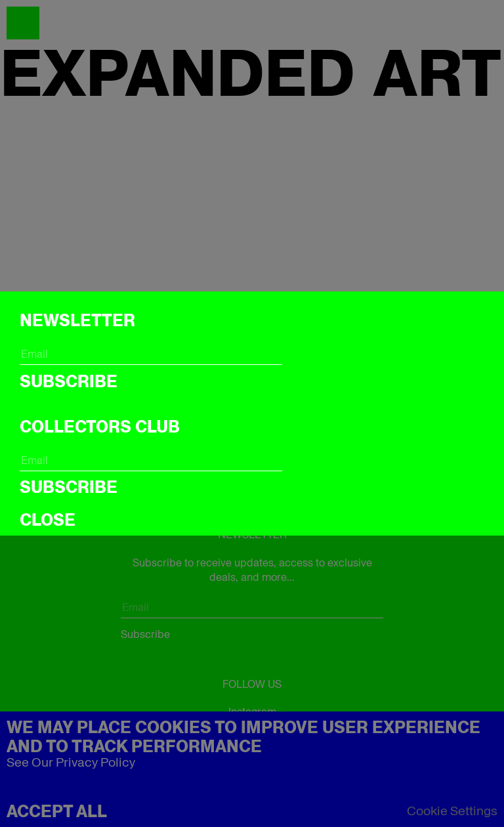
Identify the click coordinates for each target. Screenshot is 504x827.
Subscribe (69, 381)
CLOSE (48, 520)
